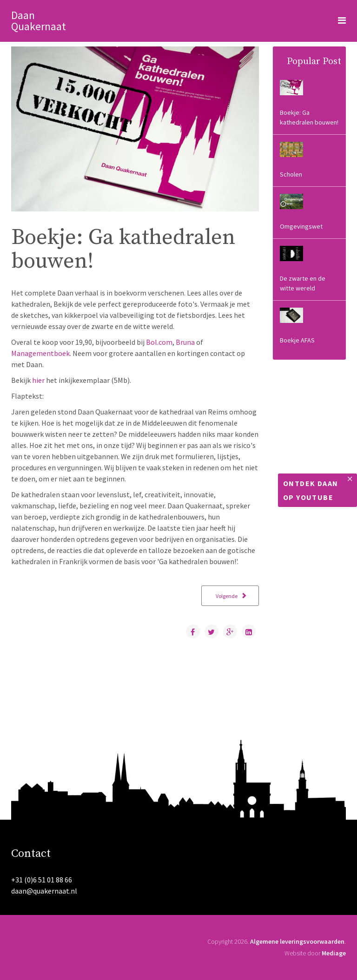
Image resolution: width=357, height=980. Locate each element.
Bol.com (159, 342)
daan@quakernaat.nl (44, 891)
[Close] (350, 480)
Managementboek (40, 353)
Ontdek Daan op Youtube (311, 490)
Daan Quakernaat (39, 21)
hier (38, 380)
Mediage (334, 953)
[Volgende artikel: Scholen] (230, 596)
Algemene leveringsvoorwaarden (297, 941)
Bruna (185, 342)
